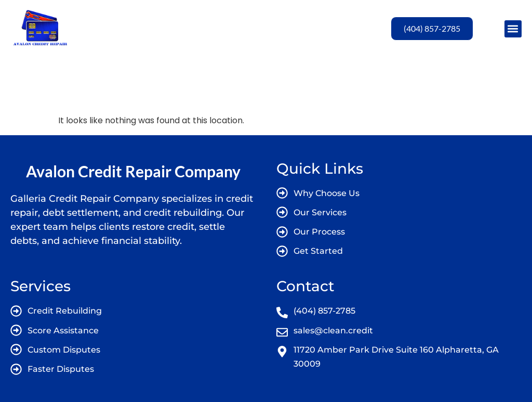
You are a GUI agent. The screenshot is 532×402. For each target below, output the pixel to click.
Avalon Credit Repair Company (133, 171)
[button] (513, 29)
